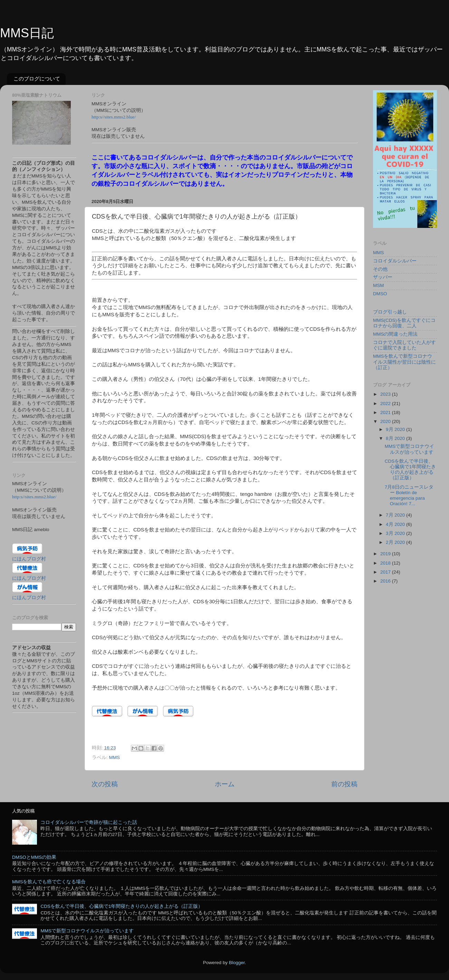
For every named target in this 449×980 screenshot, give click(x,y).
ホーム (225, 784)
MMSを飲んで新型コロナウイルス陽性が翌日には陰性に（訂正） (404, 362)
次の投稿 (105, 784)
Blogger (237, 963)
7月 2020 (396, 515)
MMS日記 (27, 33)
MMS (115, 757)
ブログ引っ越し (390, 312)
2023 (386, 394)
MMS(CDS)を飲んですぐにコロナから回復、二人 (404, 323)
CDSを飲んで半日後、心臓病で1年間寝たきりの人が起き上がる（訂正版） (410, 470)
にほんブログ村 (29, 559)
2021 (386, 412)
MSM (379, 285)
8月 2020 (396, 438)
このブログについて (37, 79)
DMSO (380, 294)
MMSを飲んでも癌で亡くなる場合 (49, 882)
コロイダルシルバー (395, 261)
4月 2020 (396, 524)
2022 (386, 403)
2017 (386, 572)
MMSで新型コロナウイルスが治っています (410, 449)
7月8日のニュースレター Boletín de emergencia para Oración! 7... (409, 496)
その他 (380, 269)
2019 (386, 554)
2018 (386, 563)
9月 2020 (396, 429)
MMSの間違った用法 (395, 334)
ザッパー (383, 277)
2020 (386, 421)
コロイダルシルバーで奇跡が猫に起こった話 (89, 822)
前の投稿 (344, 784)
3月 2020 (396, 533)
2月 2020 (396, 542)
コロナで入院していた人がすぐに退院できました (404, 345)
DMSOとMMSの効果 (34, 857)
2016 (386, 581)
